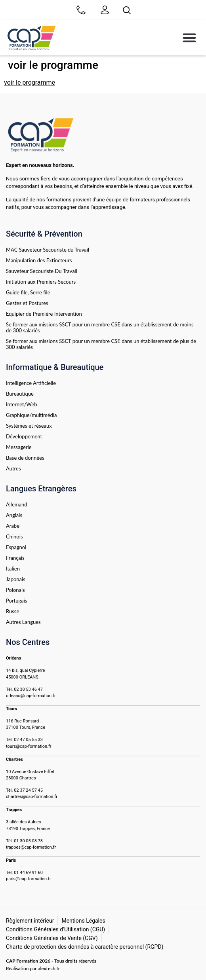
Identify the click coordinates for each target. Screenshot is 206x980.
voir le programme (30, 82)
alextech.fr (49, 968)
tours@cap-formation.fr (29, 746)
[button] (189, 38)
